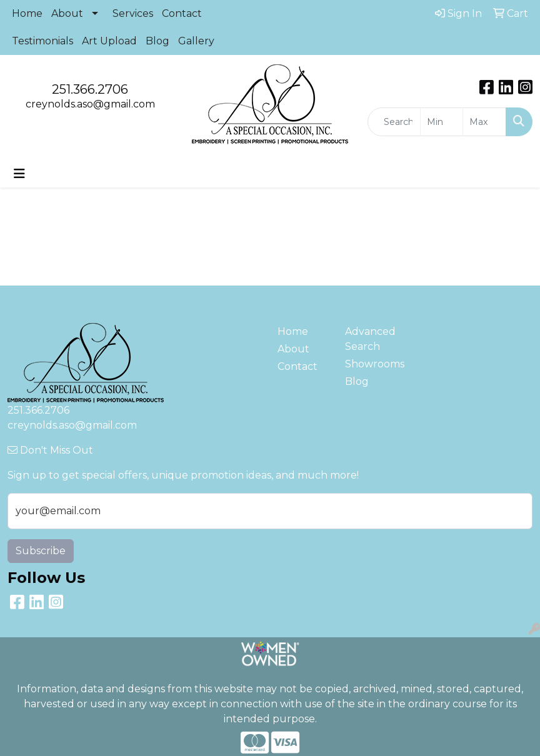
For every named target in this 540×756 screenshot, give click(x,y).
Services (133, 13)
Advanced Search (370, 339)
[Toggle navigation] (19, 174)
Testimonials (42, 41)
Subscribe (41, 551)
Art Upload (109, 41)
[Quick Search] (394, 122)
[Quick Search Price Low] (442, 122)
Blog (157, 41)
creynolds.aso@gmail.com (90, 104)
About (67, 13)
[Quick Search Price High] (484, 122)
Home (27, 13)
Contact (182, 13)
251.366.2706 (90, 89)
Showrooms (371, 364)
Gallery (196, 41)
